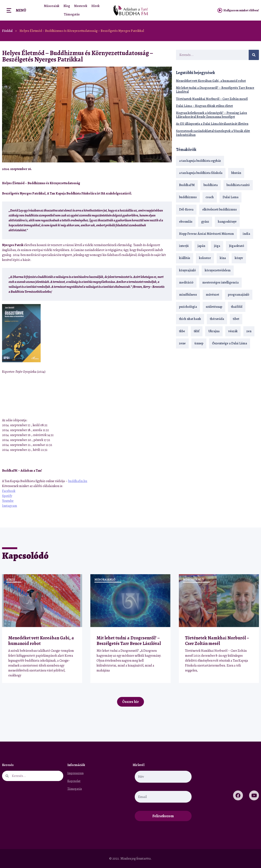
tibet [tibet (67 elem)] (236, 319)
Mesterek (81, 6)
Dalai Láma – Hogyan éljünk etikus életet (204, 106)
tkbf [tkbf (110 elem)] (197, 331)
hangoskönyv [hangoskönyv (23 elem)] (227, 222)
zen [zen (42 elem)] (249, 331)
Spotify (7, 496)
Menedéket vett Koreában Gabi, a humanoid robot (211, 81)
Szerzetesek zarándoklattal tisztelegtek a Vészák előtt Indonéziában (213, 133)
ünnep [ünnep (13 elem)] (199, 343)
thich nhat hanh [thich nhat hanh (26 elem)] (190, 319)
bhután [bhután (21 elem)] (236, 173)
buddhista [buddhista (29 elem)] (211, 185)
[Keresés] (254, 55)
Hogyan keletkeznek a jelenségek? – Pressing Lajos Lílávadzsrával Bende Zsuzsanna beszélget (212, 115)
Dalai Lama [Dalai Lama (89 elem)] (231, 197)
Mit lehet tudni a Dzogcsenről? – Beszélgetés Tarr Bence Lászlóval (215, 90)
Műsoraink (52, 6)
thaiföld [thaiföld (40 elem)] (237, 307)
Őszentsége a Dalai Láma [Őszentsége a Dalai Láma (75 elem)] (230, 343)
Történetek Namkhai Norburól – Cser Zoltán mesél (212, 99)
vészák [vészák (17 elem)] (233, 331)
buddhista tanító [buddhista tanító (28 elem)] (238, 185)
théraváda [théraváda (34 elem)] (217, 319)
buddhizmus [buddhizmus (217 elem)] (188, 197)
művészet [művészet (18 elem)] (212, 295)
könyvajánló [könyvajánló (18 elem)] (187, 270)
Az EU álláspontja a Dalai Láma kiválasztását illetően (212, 124)
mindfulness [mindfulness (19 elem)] (188, 295)
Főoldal (7, 31)
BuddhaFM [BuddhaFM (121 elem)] (187, 185)
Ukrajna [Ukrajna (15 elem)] (214, 331)
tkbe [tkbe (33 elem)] (182, 331)
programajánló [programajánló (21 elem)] (239, 295)
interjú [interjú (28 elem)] (184, 246)
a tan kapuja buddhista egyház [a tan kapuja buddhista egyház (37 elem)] (200, 161)
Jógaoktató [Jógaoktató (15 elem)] (237, 246)
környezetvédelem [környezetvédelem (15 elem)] (218, 270)
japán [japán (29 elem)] (201, 246)
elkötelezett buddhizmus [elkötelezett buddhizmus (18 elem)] (220, 209)
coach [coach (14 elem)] (210, 197)
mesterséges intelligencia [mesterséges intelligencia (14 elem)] (220, 282)
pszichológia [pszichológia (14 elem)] (188, 307)
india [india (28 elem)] (246, 234)
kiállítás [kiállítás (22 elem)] (185, 258)
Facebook (9, 491)
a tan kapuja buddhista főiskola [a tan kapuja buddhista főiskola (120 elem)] (201, 173)
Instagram (10, 506)
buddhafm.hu (78, 481)
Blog (67, 6)
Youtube (8, 501)
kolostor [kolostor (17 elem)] (205, 258)
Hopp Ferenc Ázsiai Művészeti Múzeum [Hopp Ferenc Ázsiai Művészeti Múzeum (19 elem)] (206, 234)
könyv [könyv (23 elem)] (239, 258)
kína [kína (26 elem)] (223, 258)
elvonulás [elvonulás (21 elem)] (186, 222)
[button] (158, 169)
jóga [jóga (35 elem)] (217, 246)
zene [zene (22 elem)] (182, 343)
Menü (21, 10)
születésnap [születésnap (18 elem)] (214, 307)
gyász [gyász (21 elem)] (205, 222)
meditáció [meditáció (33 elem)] (186, 282)
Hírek (95, 6)
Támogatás (72, 14)
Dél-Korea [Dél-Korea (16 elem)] (186, 209)
